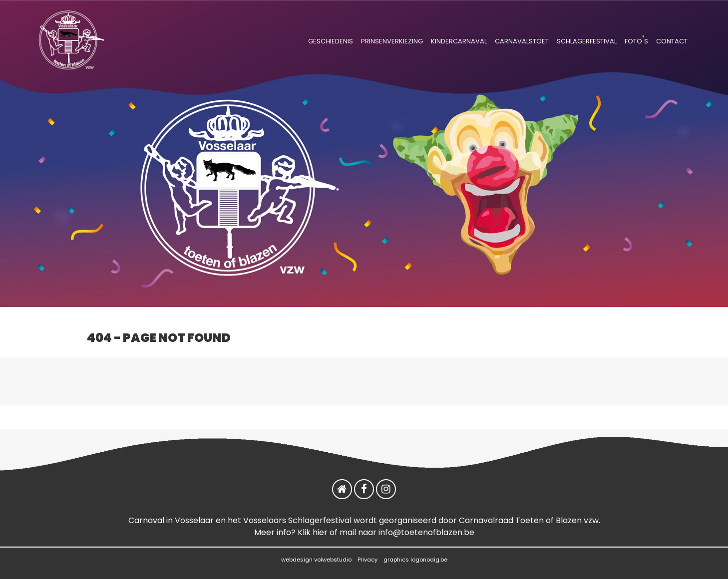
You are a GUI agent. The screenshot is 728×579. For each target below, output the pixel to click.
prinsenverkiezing (392, 40)
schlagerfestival (587, 40)
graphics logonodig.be (415, 560)
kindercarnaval (459, 40)
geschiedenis (331, 40)
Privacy (367, 560)
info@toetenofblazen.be (426, 532)
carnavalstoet (522, 40)
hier (320, 532)
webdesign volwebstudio (316, 560)
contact (672, 40)
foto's (636, 40)
